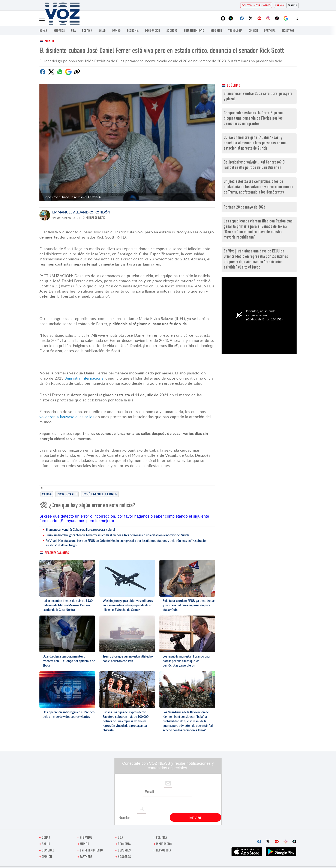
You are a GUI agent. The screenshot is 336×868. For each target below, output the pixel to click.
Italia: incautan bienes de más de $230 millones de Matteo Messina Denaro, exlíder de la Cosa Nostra (68, 605)
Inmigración (152, 31)
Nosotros (288, 31)
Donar (43, 31)
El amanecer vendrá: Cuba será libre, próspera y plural (80, 529)
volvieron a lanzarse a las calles (67, 417)
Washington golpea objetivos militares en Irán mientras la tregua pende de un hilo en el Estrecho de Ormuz (128, 605)
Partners (270, 31)
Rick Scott (67, 494)
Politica (87, 31)
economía (133, 31)
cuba (47, 494)
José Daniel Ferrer (100, 494)
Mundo (116, 31)
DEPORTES (216, 31)
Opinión (253, 31)
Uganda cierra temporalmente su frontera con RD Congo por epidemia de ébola (69, 661)
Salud (102, 31)
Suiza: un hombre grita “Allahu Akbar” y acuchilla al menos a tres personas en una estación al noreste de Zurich (117, 535)
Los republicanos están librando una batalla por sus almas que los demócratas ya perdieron (186, 661)
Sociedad (172, 31)
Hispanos (59, 31)
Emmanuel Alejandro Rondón (81, 212)
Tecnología (235, 31)
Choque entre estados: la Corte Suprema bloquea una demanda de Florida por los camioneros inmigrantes (254, 119)
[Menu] (42, 18)
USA (73, 31)
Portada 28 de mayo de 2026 (245, 208)
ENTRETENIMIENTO (194, 31)
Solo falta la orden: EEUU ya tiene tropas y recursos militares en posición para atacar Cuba (189, 605)
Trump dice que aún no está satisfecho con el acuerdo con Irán (128, 659)
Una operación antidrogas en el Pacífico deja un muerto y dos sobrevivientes (69, 714)
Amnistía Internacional (85, 378)
